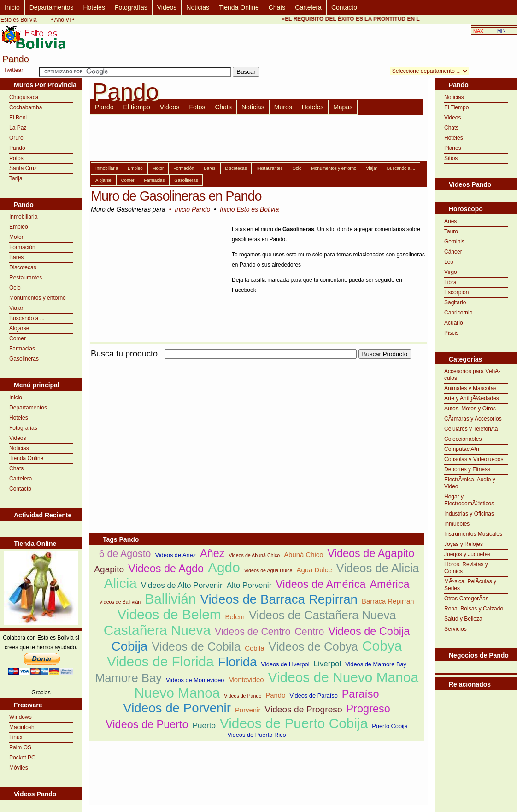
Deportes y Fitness (467, 469)
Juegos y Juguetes (467, 554)
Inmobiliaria (23, 217)
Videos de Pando (243, 696)
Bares (16, 257)
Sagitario (455, 302)
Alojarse (19, 328)
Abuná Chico (303, 554)
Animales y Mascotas (470, 388)
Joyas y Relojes (464, 544)
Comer (18, 338)
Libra (450, 282)
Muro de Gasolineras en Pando (176, 196)
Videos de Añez (175, 555)
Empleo (19, 227)
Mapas (343, 107)
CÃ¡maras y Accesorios (473, 419)
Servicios (455, 629)
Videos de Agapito (371, 553)
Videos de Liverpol (285, 664)
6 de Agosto (125, 554)
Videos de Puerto (147, 724)
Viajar (16, 308)
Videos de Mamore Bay (376, 664)
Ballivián (170, 599)
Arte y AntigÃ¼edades (472, 398)
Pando (17, 148)
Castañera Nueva (157, 630)
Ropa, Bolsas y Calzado (474, 609)
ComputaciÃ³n (462, 449)
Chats (277, 7)
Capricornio (458, 313)
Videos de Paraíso (313, 696)
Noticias (198, 7)
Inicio (12, 7)
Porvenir (248, 710)
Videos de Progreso (303, 709)
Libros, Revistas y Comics (466, 568)
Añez (212, 553)
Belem (235, 617)
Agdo (224, 567)
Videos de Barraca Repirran (279, 599)
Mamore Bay (128, 678)
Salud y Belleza (463, 619)
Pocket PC (22, 758)
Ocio (15, 288)
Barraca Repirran (388, 601)
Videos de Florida (160, 661)
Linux (16, 737)
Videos (167, 7)
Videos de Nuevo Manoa (343, 677)
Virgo (451, 272)
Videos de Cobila (196, 646)
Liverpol (328, 664)
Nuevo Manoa (177, 693)
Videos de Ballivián (120, 602)
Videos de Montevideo (195, 680)
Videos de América (320, 584)
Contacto (344, 7)
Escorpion (456, 292)
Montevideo (246, 679)
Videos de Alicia (378, 568)
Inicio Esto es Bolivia (249, 209)
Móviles (19, 768)
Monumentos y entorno (38, 298)
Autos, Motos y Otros (470, 409)
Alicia (120, 583)
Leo (449, 262)
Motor (16, 237)
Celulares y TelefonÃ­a (471, 429)
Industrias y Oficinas (469, 514)
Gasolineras (24, 359)
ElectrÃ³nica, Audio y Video (470, 483)
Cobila (254, 648)
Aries (450, 221)
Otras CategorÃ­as (466, 599)
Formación (22, 247)
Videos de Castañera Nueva (323, 615)
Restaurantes (26, 278)
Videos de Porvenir (177, 708)
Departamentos (52, 7)
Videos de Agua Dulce (268, 570)
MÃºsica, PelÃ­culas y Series (470, 585)
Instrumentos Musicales (473, 534)
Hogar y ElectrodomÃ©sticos (469, 500)
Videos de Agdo (166, 569)
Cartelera (308, 7)
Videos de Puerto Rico (256, 735)
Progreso (368, 709)
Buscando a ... (27, 318)
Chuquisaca (24, 97)
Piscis (451, 333)
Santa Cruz (23, 168)
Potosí (17, 158)
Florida (238, 662)
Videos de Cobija (369, 631)
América (389, 584)
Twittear (13, 70)
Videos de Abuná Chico (255, 555)
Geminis (454, 242)
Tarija (16, 178)
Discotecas (23, 267)
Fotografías (131, 7)
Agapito (109, 569)
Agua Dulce (314, 570)
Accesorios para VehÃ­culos (472, 375)
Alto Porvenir (249, 585)
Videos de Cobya (313, 646)
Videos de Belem (169, 614)
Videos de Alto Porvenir (182, 585)
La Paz (18, 128)
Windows (21, 717)
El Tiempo (456, 107)
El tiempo (136, 107)
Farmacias (22, 349)
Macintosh (22, 727)
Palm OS (20, 747)
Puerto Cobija (390, 726)
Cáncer (453, 252)
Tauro (451, 231)
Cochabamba (26, 107)
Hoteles (94, 7)
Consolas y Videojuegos (474, 459)
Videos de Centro (253, 632)
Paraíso (361, 694)
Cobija (130, 646)
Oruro (16, 138)
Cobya (382, 646)
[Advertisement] (197, 425)
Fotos (197, 107)
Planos (453, 148)
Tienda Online (239, 7)
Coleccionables (463, 439)
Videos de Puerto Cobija (294, 723)
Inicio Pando (192, 209)
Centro (309, 632)
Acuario (454, 323)
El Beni (18, 118)
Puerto (204, 726)
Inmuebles (457, 524)
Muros (283, 107)
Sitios (451, 158)
